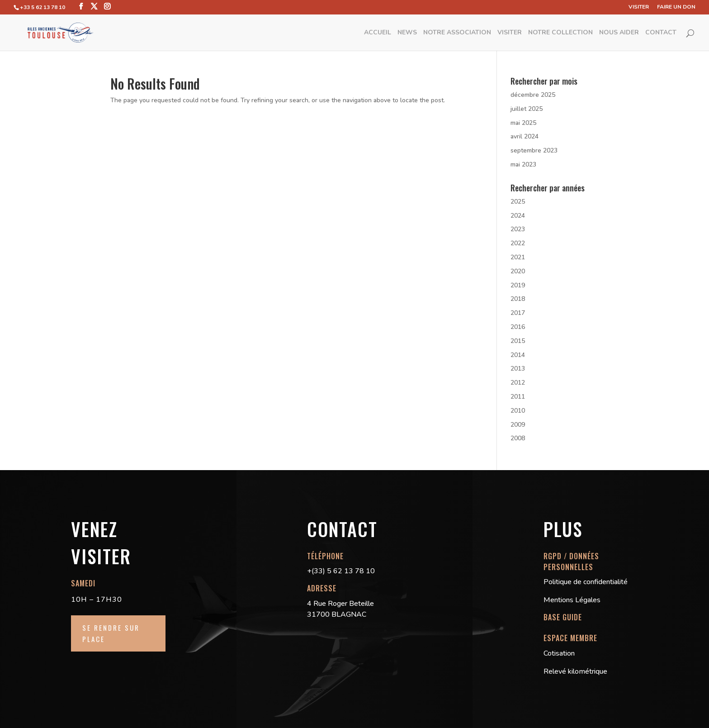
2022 (518, 243)
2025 (518, 202)
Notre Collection (560, 33)
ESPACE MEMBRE (570, 638)
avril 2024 (525, 136)
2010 (518, 411)
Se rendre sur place (111, 633)
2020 (518, 271)
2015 (518, 341)
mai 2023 (523, 164)
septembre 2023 (534, 150)
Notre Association (457, 33)
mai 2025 (523, 123)
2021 (518, 257)
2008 (518, 438)
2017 (518, 313)
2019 (518, 285)
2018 (518, 299)
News (407, 33)
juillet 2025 (527, 109)
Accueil (378, 33)
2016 (518, 327)
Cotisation (559, 653)
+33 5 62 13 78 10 (43, 7)
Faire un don (676, 7)
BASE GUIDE (563, 617)
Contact (661, 33)
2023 (518, 229)
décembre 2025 (533, 95)
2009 (518, 425)
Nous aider (619, 33)
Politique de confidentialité (586, 582)
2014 (518, 355)
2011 (518, 397)
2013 (518, 369)
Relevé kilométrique (575, 671)
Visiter (639, 7)
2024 (518, 216)
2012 (518, 383)
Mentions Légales (572, 600)
